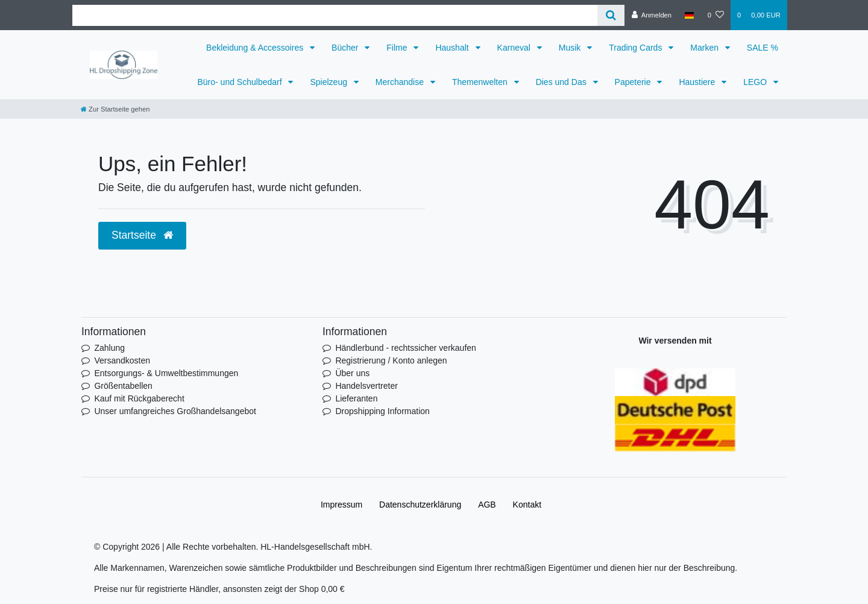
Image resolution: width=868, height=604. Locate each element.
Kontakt (527, 505)
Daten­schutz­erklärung (420, 505)
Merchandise (401, 82)
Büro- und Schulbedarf (241, 82)
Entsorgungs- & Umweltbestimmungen (166, 373)
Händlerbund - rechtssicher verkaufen (405, 348)
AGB (487, 505)
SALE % (763, 48)
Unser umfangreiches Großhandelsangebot (175, 411)
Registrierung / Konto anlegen (391, 360)
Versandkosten (122, 360)
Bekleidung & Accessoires (256, 48)
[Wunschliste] (716, 15)
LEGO (756, 82)
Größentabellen (123, 386)
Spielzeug (329, 82)
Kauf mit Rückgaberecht (139, 398)
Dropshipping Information (382, 411)
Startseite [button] (142, 235)
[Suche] (611, 15)
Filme (398, 48)
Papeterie (634, 82)
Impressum (341, 505)
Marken (706, 48)
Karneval (515, 48)
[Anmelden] (651, 15)
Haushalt (453, 48)
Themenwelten (481, 82)
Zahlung (109, 348)
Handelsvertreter (366, 386)
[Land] (689, 15)
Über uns (352, 373)
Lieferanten (356, 398)
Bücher (346, 48)
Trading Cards (637, 48)
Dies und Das (562, 82)
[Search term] (335, 15)
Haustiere (698, 82)
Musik (571, 48)
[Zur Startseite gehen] (115, 109)
